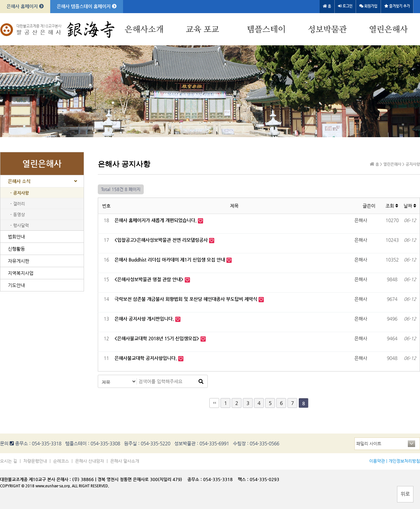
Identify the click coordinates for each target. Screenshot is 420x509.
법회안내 (16, 237)
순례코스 (61, 461)
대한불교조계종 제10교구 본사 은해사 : (35, 479)
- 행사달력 (20, 225)
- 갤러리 (18, 204)
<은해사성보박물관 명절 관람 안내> (150, 279)
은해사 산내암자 (90, 461)
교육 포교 (202, 30)
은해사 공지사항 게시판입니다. (145, 319)
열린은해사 (388, 30)
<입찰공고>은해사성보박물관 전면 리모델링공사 (162, 240)
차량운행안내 (35, 461)
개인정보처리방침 (404, 461)
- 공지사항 (20, 193)
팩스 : (244, 479)
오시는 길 (9, 461)
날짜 (410, 206)
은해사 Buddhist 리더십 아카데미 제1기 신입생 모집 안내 (170, 260)
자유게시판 (19, 261)
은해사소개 (144, 30)
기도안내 (16, 285)
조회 (392, 206)
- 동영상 (18, 214)
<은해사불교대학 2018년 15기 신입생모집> (157, 338)
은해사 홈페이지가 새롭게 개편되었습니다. (156, 220)
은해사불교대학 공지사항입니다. (146, 358)
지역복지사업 (21, 273)
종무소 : (195, 479)
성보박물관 (327, 30)
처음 (214, 403)
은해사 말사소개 (125, 461)
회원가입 (368, 6)
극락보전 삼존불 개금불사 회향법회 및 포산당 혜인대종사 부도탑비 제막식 (187, 299)
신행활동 (16, 249)
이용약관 (377, 461)
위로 (405, 494)
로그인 (345, 6)
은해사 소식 (19, 181)
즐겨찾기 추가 (397, 6)
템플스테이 (266, 30)
